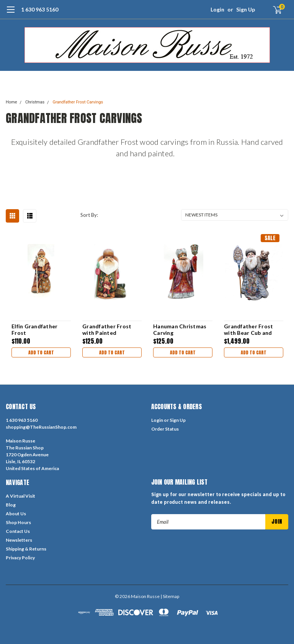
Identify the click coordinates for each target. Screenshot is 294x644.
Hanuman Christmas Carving (180, 330)
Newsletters (19, 540)
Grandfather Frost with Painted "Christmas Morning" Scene (110, 330)
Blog (11, 505)
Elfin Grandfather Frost (34, 330)
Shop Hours (18, 522)
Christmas (35, 102)
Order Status (165, 429)
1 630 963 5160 (40, 9)
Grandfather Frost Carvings (78, 102)
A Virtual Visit (20, 496)
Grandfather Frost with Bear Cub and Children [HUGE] (248, 330)
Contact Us (18, 531)
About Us (16, 514)
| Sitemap (170, 596)
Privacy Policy (20, 558)
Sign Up (246, 9)
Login (217, 9)
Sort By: (89, 215)
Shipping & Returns (26, 549)
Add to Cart (41, 352)
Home (11, 102)
